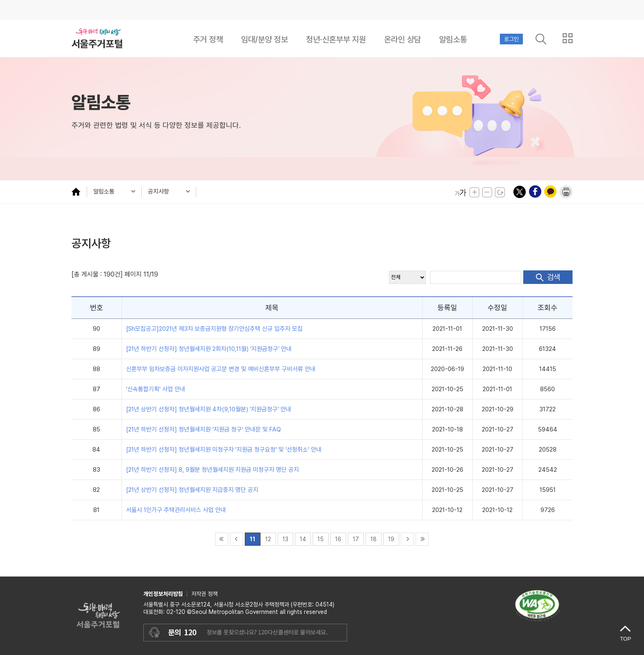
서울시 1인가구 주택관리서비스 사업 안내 (176, 510)
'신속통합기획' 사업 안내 (156, 389)
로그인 (511, 39)
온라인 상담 (402, 39)
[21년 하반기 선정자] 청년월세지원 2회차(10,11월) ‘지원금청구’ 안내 (209, 349)
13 (285, 539)
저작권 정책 (205, 594)
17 (356, 539)
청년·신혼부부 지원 (336, 39)
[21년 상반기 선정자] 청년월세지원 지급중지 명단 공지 (192, 490)
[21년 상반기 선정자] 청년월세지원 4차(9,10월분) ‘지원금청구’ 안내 (209, 409)
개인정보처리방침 (163, 594)
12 (268, 539)
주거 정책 (208, 39)
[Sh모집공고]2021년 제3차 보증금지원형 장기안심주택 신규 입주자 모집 (214, 329)
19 (391, 539)
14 (303, 539)
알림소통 (453, 39)
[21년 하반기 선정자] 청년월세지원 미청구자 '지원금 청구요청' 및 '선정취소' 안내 (224, 450)
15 (321, 539)
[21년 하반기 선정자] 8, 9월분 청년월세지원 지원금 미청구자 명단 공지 (213, 470)
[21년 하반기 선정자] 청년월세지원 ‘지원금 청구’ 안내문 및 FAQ (204, 429)
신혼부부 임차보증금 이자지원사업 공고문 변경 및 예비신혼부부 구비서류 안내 (221, 369)
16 (338, 539)
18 (374, 539)
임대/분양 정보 (264, 39)
